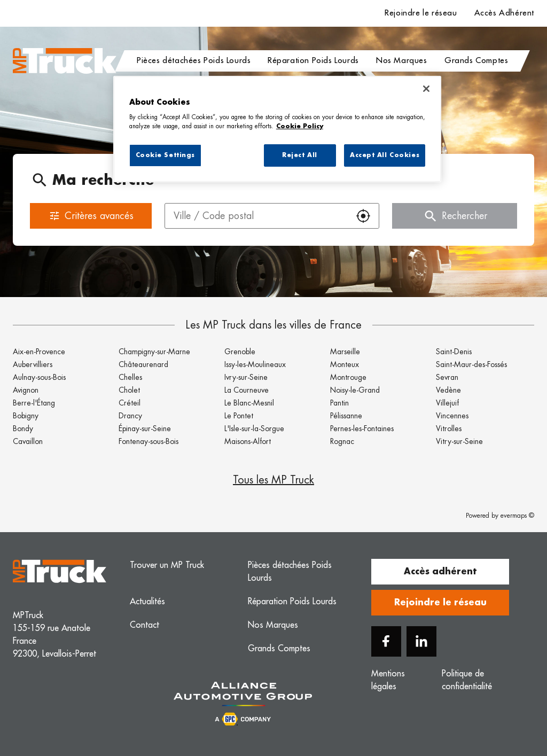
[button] (363, 216)
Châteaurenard (143, 364)
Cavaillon (28, 441)
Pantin (339, 403)
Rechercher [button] (455, 216)
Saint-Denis (454, 352)
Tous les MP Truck (273, 480)
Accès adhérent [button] (440, 572)
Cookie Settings (166, 155)
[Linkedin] (421, 641)
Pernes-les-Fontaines (362, 428)
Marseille (345, 352)
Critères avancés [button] (91, 216)
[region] (277, 129)
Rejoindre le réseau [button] (440, 603)
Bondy (23, 428)
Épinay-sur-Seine (145, 428)
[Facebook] (386, 641)
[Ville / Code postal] (256, 216)
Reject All (300, 155)
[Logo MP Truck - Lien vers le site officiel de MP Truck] (65, 61)
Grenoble (240, 352)
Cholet (129, 390)
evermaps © (517, 516)
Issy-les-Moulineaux (255, 364)
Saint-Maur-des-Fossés (471, 364)
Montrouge (348, 377)
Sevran (447, 377)
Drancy (130, 416)
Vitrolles (449, 428)
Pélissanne (346, 416)
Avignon (26, 390)
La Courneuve (247, 390)
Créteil (130, 403)
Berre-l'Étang (34, 403)
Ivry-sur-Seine (246, 377)
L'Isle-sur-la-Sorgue (254, 428)
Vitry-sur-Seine (459, 441)
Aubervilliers (33, 364)
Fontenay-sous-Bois (149, 441)
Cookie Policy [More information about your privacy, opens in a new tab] (300, 126)
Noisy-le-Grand (355, 390)
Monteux (345, 364)
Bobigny (26, 416)
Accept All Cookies (385, 155)
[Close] (426, 89)
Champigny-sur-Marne (154, 352)
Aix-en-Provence (39, 352)
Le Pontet (239, 416)
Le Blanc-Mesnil (249, 403)
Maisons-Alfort (248, 441)
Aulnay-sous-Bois (39, 377)
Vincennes (452, 416)
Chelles (130, 377)
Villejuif (447, 403)
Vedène (448, 390)
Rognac (342, 441)
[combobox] (256, 216)
